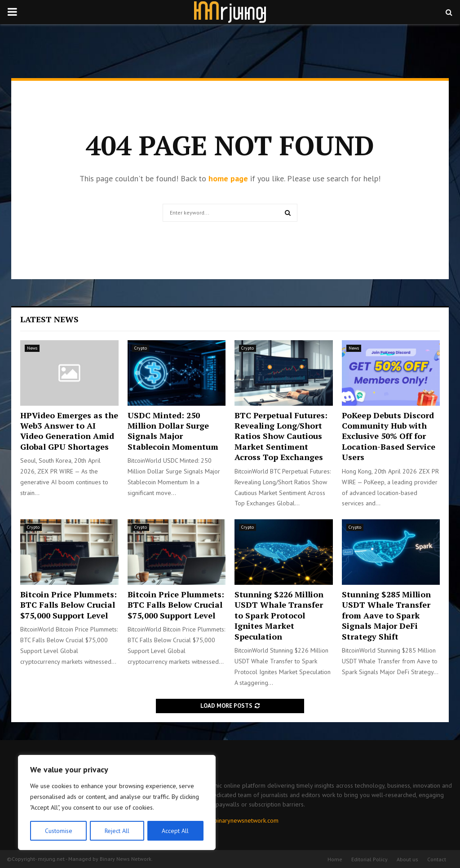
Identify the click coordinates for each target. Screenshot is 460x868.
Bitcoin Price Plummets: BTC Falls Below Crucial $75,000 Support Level (69, 605)
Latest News (49, 319)
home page (228, 178)
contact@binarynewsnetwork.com (234, 820)
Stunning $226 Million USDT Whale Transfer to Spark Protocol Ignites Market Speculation (279, 615)
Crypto (141, 348)
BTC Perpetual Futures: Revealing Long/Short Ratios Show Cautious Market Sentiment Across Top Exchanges (281, 436)
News (32, 348)
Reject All (117, 831)
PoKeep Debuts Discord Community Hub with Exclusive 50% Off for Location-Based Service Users (389, 436)
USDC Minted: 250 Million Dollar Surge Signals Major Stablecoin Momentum (173, 431)
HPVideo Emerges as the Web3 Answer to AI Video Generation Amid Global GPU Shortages (69, 431)
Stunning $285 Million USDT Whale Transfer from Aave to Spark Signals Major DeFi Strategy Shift (386, 615)
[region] (117, 803)
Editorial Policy (369, 859)
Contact (437, 859)
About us (407, 859)
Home (335, 859)
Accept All (176, 831)
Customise (58, 831)
